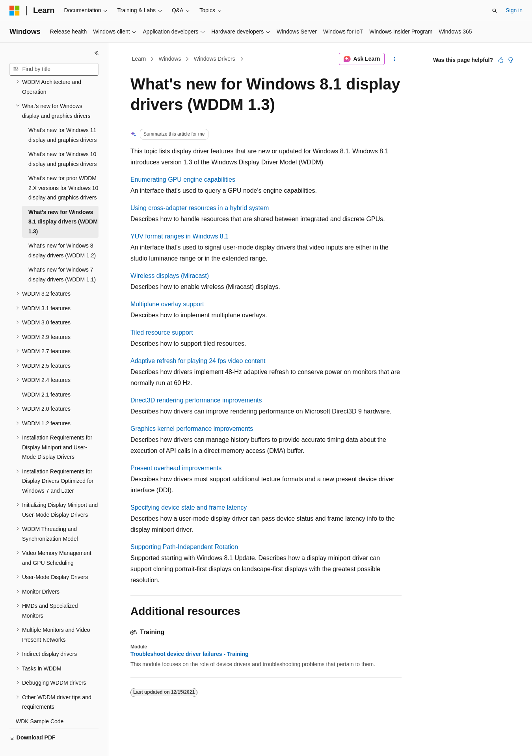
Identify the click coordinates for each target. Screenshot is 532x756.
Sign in (514, 10)
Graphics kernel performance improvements (192, 429)
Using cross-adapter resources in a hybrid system (200, 208)
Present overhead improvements (176, 468)
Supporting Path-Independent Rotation (184, 547)
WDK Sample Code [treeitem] (40, 703)
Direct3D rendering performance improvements (196, 400)
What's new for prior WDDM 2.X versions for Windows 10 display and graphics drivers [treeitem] (63, 169)
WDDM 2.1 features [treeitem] (46, 376)
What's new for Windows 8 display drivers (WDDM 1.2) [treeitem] (62, 232)
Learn (139, 59)
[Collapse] (97, 53)
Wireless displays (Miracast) (170, 276)
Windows (170, 59)
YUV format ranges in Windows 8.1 (180, 236)
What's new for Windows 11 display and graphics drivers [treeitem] (63, 116)
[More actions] (395, 59)
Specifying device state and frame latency (189, 507)
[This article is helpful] (501, 60)
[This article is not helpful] (510, 60)
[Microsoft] (15, 11)
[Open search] (495, 11)
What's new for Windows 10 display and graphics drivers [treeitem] (63, 141)
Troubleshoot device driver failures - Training (190, 654)
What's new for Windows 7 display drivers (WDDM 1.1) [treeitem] (62, 256)
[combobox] (54, 69)
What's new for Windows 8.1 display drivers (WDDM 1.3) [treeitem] (63, 203)
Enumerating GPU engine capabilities (183, 180)
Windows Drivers (215, 59)
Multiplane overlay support (167, 304)
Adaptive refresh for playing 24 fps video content (198, 361)
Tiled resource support (162, 332)
